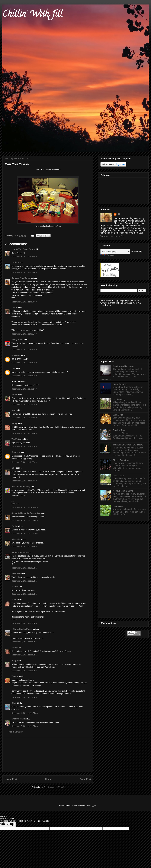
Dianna (15, 586)
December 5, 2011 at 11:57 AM (25, 726)
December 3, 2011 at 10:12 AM (25, 507)
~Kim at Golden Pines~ (22, 629)
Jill (118, 214)
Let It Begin (118, 415)
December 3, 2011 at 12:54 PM (25, 534)
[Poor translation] (11, 824)
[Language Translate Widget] (115, 252)
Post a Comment (16, 732)
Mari (14, 410)
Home (48, 779)
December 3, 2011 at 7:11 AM (24, 418)
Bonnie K (16, 452)
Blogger (92, 805)
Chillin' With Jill (32, 15)
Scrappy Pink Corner (21, 278)
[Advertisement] (48, 755)
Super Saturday (120, 384)
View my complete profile (112, 236)
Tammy (15, 676)
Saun (14, 703)
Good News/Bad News (123, 366)
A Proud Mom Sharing (123, 491)
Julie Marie (17, 573)
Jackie (15, 394)
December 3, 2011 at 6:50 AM (24, 363)
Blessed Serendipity (21, 486)
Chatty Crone (18, 719)
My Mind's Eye (18, 552)
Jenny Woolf (17, 340)
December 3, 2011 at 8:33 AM (24, 462)
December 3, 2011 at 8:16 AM (24, 446)
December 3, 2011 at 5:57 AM (24, 272)
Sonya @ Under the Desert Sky (26, 513)
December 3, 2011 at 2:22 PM (24, 594)
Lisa (13, 368)
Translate (108, 255)
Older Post (85, 779)
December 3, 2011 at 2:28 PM (24, 623)
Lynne (14, 307)
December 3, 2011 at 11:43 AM (25, 520)
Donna (15, 599)
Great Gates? (119, 476)
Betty (14, 660)
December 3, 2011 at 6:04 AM (24, 302)
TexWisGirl (17, 439)
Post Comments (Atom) (54, 787)
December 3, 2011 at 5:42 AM (24, 257)
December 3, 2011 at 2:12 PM (24, 581)
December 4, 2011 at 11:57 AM (25, 713)
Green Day (118, 506)
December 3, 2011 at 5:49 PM (24, 642)
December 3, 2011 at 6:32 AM (24, 350)
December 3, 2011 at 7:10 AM (24, 405)
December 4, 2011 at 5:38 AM (24, 697)
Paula (14, 526)
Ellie (14, 468)
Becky (14, 423)
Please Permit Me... (122, 460)
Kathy (14, 647)
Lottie (14, 262)
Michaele (16, 539)
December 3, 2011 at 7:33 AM (24, 433)
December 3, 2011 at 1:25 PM (24, 547)
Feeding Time (119, 430)
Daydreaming (119, 399)
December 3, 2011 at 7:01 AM (24, 389)
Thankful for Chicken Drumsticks (128, 445)
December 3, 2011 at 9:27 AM (24, 481)
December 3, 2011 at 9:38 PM (24, 671)
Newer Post (11, 779)
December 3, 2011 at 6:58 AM (24, 376)
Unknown (16, 355)
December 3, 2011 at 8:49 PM (24, 655)
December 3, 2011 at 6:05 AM (24, 334)
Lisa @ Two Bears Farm (22, 249)
